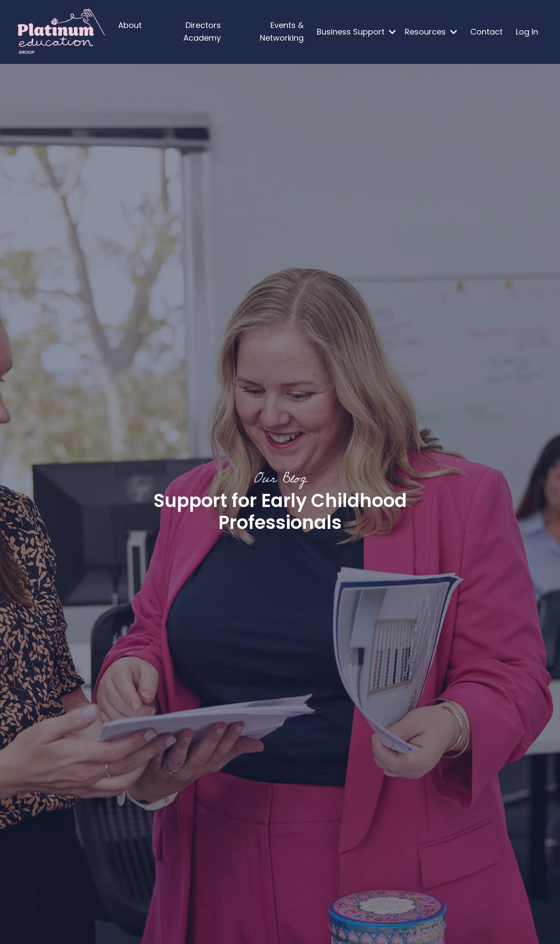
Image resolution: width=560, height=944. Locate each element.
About (130, 25)
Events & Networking (282, 31)
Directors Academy (202, 31)
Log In (527, 32)
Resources (431, 32)
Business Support (356, 32)
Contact (486, 32)
